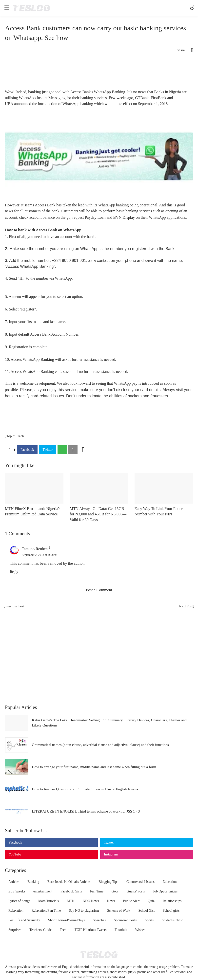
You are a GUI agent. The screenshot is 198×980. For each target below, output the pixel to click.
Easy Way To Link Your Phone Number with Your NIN (159, 511)
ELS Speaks (17, 891)
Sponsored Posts (125, 920)
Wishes (140, 930)
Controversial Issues (140, 882)
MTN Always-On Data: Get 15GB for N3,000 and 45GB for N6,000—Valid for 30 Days (98, 514)
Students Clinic (172, 920)
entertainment (43, 891)
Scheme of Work (119, 911)
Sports (149, 920)
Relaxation (16, 911)
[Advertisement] (99, 73)
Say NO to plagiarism (84, 911)
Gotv (115, 891)
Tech (20, 436)
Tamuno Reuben (35, 549)
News (111, 901)
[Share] (189, 50)
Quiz (151, 901)
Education (170, 882)
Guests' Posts (136, 891)
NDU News (91, 901)
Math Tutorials (49, 901)
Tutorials (121, 930)
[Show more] (83, 450)
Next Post (186, 606)
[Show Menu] (6, 8)
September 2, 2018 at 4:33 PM (40, 555)
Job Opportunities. (166, 891)
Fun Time (97, 891)
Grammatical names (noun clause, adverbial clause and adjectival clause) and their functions (100, 745)
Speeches (99, 920)
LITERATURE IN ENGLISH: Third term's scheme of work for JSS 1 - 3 (86, 811)
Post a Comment (99, 590)
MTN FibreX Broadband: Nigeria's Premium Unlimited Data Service (33, 511)
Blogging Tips (108, 882)
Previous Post (15, 606)
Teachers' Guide (40, 930)
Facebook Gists (71, 891)
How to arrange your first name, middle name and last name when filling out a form (94, 767)
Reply (14, 572)
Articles (14, 882)
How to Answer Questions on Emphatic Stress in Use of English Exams (85, 789)
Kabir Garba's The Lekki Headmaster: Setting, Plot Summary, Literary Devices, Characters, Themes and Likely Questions (109, 723)
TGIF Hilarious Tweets (90, 930)
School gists (171, 911)
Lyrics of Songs (19, 901)
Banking (33, 882)
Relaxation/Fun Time (46, 911)
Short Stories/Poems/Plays (66, 920)
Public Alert (131, 901)
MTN (71, 901)
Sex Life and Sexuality (24, 920)
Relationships (172, 901)
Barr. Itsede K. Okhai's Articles (69, 882)
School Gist (146, 911)
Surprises (15, 930)
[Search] (193, 8)
